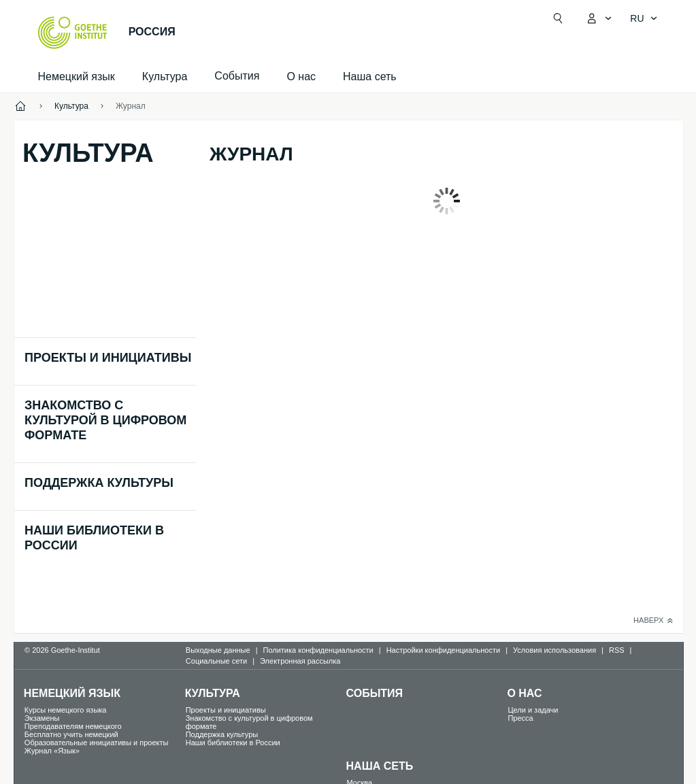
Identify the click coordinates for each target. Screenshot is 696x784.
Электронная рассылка (300, 661)
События (375, 693)
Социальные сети (216, 661)
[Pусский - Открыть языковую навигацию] (644, 18)
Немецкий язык (77, 76)
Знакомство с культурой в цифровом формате (105, 420)
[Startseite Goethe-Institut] (72, 33)
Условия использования (554, 650)
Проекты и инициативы (108, 358)
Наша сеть (370, 76)
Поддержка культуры (99, 483)
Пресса (520, 718)
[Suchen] (558, 18)
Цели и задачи (533, 710)
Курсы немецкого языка (66, 710)
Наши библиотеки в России (233, 743)
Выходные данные (218, 650)
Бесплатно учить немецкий (71, 734)
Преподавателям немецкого (73, 726)
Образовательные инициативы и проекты (97, 743)
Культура (165, 76)
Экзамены (42, 718)
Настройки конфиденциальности (444, 650)
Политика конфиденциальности (318, 650)
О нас (301, 76)
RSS (617, 650)
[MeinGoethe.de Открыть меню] (599, 18)
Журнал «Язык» (52, 751)
